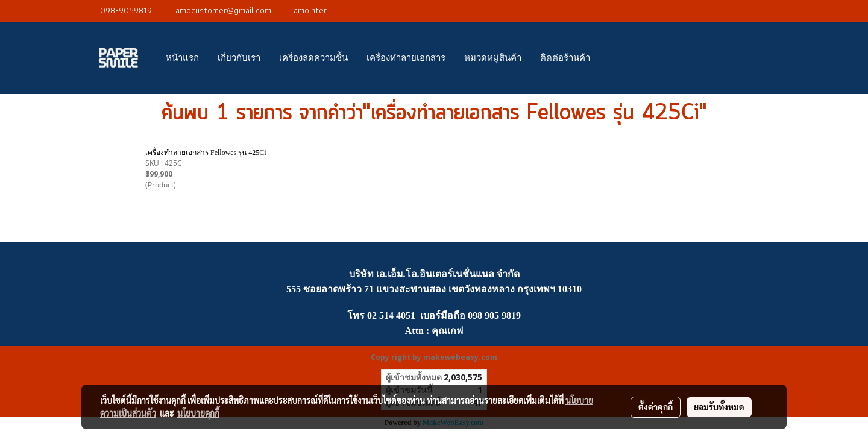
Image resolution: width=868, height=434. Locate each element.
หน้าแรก (182, 58)
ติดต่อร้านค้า (565, 58)
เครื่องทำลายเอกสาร (406, 58)
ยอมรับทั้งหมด (719, 407)
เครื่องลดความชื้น (313, 58)
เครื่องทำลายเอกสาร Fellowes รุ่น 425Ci (206, 153)
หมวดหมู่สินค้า (493, 58)
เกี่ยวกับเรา (239, 58)
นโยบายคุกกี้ (198, 413)
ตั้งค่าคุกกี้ (656, 407)
